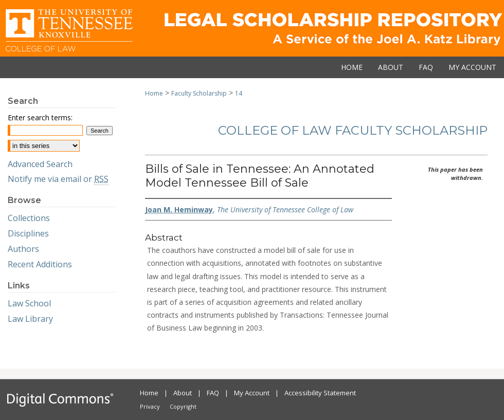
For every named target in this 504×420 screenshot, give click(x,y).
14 (239, 93)
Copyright (183, 406)
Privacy (150, 406)
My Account (252, 393)
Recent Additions (40, 264)
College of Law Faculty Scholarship (353, 130)
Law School (29, 303)
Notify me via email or (58, 179)
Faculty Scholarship (199, 93)
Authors (23, 249)
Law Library (30, 319)
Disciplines (28, 233)
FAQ (213, 393)
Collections (29, 218)
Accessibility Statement (320, 393)
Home (154, 93)
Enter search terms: (40, 117)
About (183, 393)
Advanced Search (40, 164)
